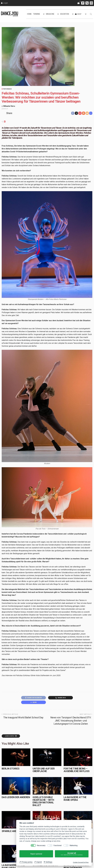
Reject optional (36, 854)
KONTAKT (38, 866)
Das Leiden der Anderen (16, 797)
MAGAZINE (50, 14)
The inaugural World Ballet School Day (23, 717)
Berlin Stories (11, 769)
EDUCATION (65, 14)
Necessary (41, 845)
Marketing (74, 845)
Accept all (72, 854)
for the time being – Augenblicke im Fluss (77, 770)
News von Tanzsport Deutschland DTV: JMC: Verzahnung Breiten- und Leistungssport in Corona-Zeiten (71, 721)
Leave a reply (10, 736)
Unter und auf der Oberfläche (44, 770)
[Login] (4, 3)
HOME (29, 14)
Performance (7, 89)
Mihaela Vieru (9, 106)
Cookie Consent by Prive (81, 862)
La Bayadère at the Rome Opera (75, 799)
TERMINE (37, 14)
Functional (58, 845)
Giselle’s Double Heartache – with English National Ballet (43, 801)
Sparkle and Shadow (14, 831)
